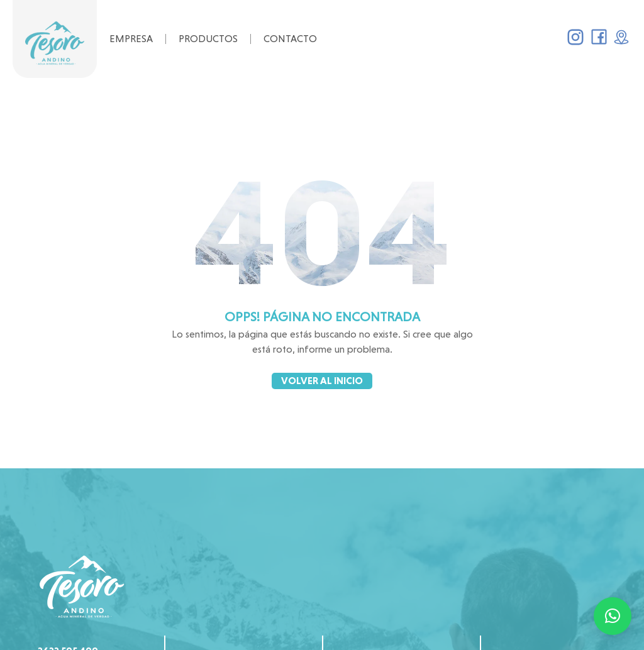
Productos (208, 39)
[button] (613, 616)
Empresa (131, 39)
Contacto (290, 39)
